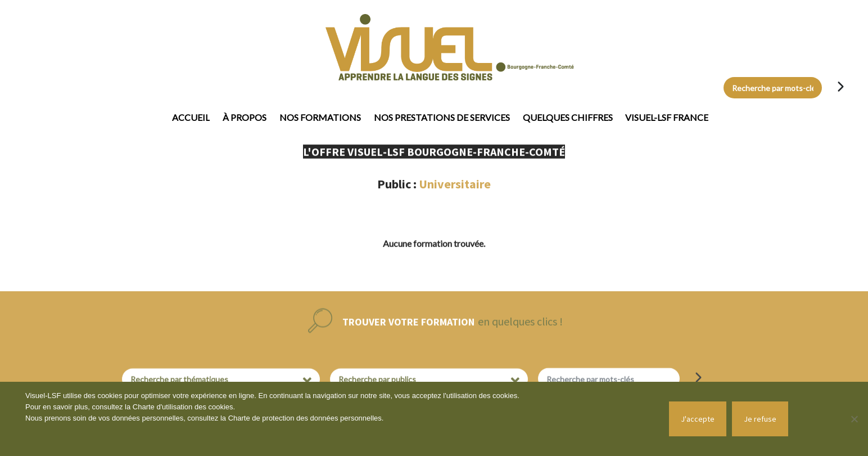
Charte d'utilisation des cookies (183, 407)
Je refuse (760, 419)
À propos (245, 117)
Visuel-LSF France (667, 117)
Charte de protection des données (284, 418)
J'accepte (698, 419)
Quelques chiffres (568, 117)
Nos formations (320, 117)
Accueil (191, 117)
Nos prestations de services (442, 117)
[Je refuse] (854, 419)
